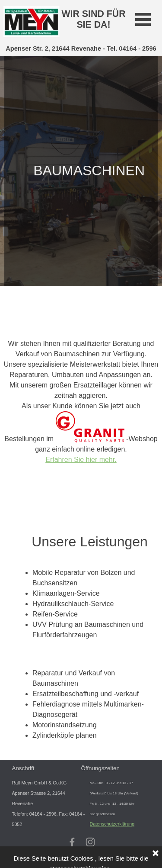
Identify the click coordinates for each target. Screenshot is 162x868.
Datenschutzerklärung (112, 824)
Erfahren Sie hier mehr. (81, 460)
